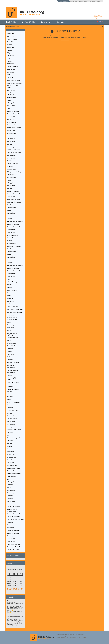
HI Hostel (10, 413)
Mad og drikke (11, 106)
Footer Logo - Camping (14, 544)
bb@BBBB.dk (64, 637)
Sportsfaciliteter (11, 155)
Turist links (47, 22)
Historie (9, 296)
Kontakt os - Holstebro (13, 517)
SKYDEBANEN (11, 243)
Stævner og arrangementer (15, 147)
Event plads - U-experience (15, 310)
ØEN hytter (10, 166)
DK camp (10, 161)
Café (8, 435)
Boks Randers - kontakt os (15, 83)
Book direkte (10, 238)
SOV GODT (10, 36)
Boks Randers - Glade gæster (13, 87)
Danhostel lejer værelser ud (15, 42)
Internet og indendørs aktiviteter (13, 383)
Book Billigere (11, 69)
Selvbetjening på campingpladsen (12, 510)
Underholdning (11, 130)
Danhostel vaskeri (12, 465)
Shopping (10, 144)
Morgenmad (10, 315)
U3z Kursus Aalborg (13, 125)
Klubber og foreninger (13, 111)
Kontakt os (10, 78)
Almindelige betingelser (14, 468)
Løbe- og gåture (11, 103)
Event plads (10, 460)
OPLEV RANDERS (12, 67)
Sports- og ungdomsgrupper (15, 312)
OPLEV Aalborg (11, 122)
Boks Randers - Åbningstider (11, 91)
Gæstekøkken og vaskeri (14, 430)
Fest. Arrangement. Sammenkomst (12, 372)
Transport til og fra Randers (15, 114)
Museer (9, 100)
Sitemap (85, 637)
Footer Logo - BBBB (13, 550)
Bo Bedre (10, 241)
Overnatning (10, 325)
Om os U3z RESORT (31, 22)
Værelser (9, 45)
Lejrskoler (10, 387)
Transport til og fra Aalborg (15, 153)
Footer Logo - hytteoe (13, 536)
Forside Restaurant (12, 307)
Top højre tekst (11, 454)
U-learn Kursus (11, 298)
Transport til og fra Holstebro (15, 519)
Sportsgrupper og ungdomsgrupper (12, 319)
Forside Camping (12, 39)
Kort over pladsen (12, 416)
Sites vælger (10, 301)
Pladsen (9, 285)
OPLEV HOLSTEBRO (13, 402)
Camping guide (11, 169)
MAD (8, 75)
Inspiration (10, 304)
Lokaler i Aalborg (12, 282)
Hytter (9, 293)
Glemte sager (11, 490)
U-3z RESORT (13, 22)
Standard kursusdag (13, 362)
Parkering (10, 375)
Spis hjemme (11, 463)
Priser (9, 58)
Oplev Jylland (11, 117)
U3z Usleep (10, 72)
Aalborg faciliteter (12, 290)
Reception (10, 397)
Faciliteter (10, 357)
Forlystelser (10, 56)
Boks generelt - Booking (14, 80)
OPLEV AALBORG (12, 164)
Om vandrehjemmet (13, 338)
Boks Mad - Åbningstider (14, 202)
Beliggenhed (10, 34)
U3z (8, 479)
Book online (61, 22)
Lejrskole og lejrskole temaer (13, 379)
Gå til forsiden (65, 39)
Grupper (9, 330)
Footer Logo (10, 354)
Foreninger (10, 427)
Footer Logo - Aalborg (13, 507)
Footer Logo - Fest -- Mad (14, 547)
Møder (9, 449)
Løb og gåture (11, 139)
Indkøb (9, 108)
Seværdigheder (11, 97)
